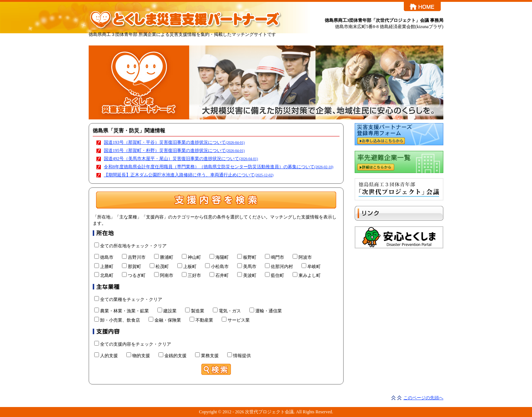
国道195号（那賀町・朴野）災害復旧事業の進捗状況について (174, 150)
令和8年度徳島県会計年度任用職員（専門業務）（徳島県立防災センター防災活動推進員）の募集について (219, 167)
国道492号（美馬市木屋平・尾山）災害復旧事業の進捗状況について (181, 159)
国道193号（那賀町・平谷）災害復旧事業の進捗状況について (174, 142)
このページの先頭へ (423, 398)
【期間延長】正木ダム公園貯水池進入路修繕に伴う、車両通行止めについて (189, 175)
